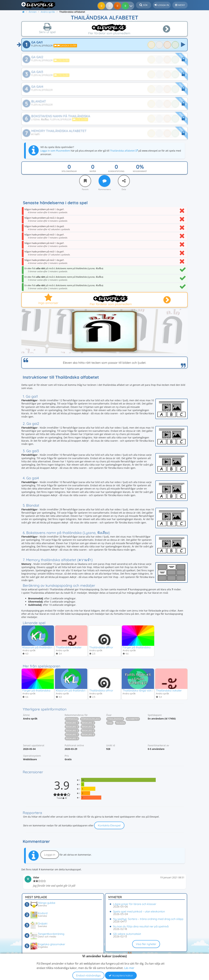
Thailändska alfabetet (124, 151)
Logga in (50, 855)
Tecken (120, 723)
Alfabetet (133, 719)
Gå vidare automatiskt (127, 934)
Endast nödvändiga (88, 975)
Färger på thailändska (137, 647)
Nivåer (93, 171)
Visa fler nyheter (146, 944)
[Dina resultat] (132, 6)
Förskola (72, 719)
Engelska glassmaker (51, 944)
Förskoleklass (91, 719)
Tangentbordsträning (51, 934)
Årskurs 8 (88, 734)
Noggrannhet (140, 171)
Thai (110, 723)
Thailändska (115, 719)
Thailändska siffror (101, 647)
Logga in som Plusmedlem (55, 151)
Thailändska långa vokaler (139, 690)
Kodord (43, 913)
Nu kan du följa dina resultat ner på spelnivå (141, 926)
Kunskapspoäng (116, 171)
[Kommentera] (104, 181)
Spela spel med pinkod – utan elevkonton (139, 911)
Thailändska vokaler (69, 647)
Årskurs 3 (72, 727)
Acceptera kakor (121, 975)
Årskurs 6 (88, 731)
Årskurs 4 (88, 727)
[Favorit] (85, 181)
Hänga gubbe (47, 903)
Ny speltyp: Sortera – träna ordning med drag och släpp (148, 919)
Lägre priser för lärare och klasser (135, 904)
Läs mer (129, 968)
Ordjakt (43, 923)
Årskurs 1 (72, 723)
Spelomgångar (69, 171)
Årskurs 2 (88, 723)
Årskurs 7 (72, 734)
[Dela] (124, 181)
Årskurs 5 (72, 731)
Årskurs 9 (72, 738)
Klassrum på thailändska (38, 647)
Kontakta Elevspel (109, 825)
